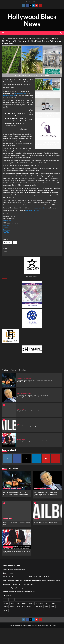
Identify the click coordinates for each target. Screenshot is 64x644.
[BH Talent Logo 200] (32, 349)
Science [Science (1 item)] (6, 607)
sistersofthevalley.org (32, 210)
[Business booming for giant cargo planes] (9, 425)
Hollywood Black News (32, 20)
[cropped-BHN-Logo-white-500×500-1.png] (32, 265)
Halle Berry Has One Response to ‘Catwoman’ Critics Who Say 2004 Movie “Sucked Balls (28, 577)
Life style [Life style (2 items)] (6, 603)
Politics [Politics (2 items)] (48, 603)
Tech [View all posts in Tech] (22, 409)
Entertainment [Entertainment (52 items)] (34, 600)
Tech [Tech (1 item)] (23, 607)
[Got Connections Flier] (32, 294)
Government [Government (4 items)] (44, 600)
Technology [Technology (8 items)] (30, 607)
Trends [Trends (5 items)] (53, 607)
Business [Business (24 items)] (18, 600)
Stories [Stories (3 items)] (18, 607)
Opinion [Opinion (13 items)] (31, 603)
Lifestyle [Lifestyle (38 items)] (58, 600)
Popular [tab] (13, 370)
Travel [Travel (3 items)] (47, 607)
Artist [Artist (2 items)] (5, 600)
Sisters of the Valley (9, 96)
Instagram (6, 230)
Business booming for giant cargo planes (29, 426)
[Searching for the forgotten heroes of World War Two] (9, 440)
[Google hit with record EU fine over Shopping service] (17, 511)
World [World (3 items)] (6, 610)
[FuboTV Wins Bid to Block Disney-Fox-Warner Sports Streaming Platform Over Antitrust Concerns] (9, 395)
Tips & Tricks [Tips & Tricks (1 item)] (39, 607)
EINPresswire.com (20, 93)
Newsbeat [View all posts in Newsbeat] (26, 378)
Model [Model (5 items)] (13, 603)
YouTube (6, 232)
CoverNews (44, 625)
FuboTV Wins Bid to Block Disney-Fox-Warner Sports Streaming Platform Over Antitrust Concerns (46, 494)
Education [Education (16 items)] (25, 600)
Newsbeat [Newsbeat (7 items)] (24, 603)
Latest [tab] (6, 370)
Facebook (6, 225)
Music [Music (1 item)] (18, 603)
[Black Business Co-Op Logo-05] (10, 336)
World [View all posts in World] (23, 439)
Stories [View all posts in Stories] (30, 378)
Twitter (6, 227)
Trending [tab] (22, 370)
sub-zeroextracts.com (41, 208)
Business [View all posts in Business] (19, 393)
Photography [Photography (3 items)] (40, 603)
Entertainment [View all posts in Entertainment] (20, 378)
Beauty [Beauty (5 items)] (11, 600)
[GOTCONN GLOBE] (32, 318)
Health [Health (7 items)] (51, 600)
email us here (7, 221)
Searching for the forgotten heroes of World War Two (33, 441)
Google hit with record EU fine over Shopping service (32, 411)
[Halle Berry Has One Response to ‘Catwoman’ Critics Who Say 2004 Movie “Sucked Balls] (9, 380)
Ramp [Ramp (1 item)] (54, 603)
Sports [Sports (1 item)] (12, 607)
